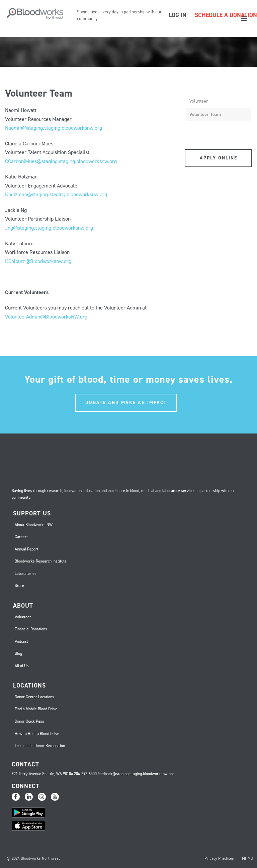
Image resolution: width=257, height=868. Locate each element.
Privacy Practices (219, 858)
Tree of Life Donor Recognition (40, 746)
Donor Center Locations (34, 697)
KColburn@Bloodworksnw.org (38, 261)
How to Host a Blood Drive (37, 734)
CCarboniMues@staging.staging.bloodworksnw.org (61, 161)
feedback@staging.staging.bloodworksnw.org (136, 774)
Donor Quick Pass (29, 721)
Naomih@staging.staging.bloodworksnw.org (54, 128)
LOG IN (178, 15)
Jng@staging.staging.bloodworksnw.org (49, 228)
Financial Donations (31, 629)
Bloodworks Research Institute (41, 561)
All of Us (22, 666)
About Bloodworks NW (34, 525)
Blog (18, 653)
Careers (22, 537)
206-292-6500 (85, 774)
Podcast (21, 641)
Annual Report (27, 549)
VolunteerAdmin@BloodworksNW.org (46, 317)
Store (19, 586)
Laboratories (26, 574)
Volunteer (199, 101)
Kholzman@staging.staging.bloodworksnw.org (56, 194)
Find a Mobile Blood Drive (36, 709)
